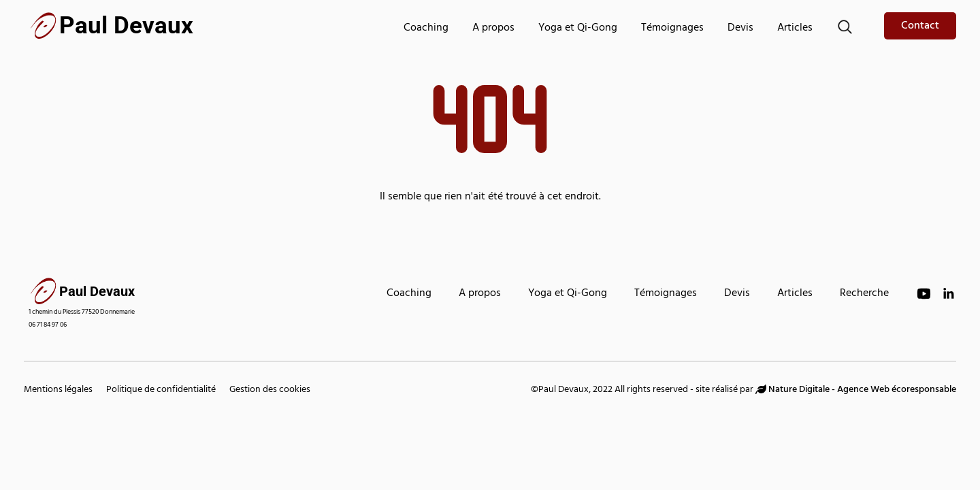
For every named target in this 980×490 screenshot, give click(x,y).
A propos (493, 29)
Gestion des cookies (270, 390)
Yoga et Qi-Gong (578, 29)
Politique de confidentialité (161, 390)
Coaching (426, 29)
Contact (920, 27)
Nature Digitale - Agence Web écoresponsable (856, 390)
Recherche (864, 294)
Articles (795, 29)
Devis (740, 29)
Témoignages (672, 29)
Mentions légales (58, 390)
